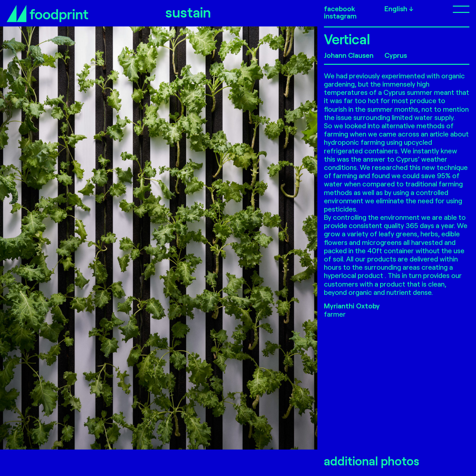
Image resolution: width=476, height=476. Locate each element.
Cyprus (396, 55)
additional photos (372, 461)
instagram (340, 16)
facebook (339, 9)
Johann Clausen (349, 55)
